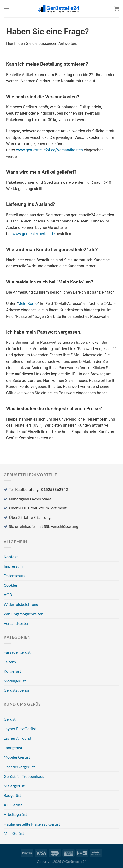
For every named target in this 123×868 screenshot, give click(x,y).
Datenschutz (15, 575)
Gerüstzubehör (17, 690)
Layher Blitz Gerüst (20, 729)
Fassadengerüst (17, 652)
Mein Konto (28, 304)
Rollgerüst (12, 671)
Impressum (13, 566)
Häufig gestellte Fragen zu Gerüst (32, 824)
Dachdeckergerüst (19, 767)
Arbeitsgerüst (15, 814)
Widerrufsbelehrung (21, 604)
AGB (8, 595)
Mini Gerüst (14, 833)
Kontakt (11, 556)
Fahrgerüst (13, 748)
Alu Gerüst (13, 805)
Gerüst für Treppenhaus (24, 776)
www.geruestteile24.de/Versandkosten (49, 150)
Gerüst (10, 719)
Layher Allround (17, 738)
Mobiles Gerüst (17, 757)
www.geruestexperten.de (34, 234)
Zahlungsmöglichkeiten (24, 614)
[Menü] (7, 9)
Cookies (11, 585)
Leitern (10, 662)
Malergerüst (14, 786)
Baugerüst (12, 795)
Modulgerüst (15, 681)
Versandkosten (17, 623)
